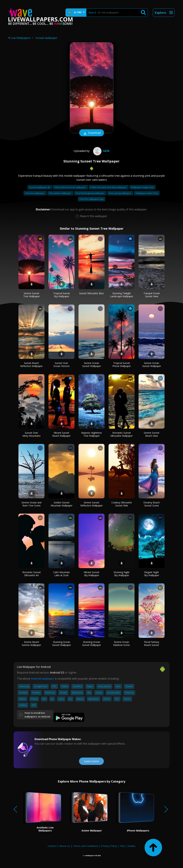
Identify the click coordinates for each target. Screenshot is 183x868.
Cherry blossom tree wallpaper (70, 187)
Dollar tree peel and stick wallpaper (109, 187)
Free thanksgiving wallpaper (90, 193)
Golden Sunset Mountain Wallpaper (62, 504)
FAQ (122, 846)
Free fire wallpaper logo (92, 199)
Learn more (91, 761)
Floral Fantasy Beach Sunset (152, 643)
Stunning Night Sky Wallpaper (122, 574)
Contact (52, 846)
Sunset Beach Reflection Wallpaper (31, 365)
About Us (65, 846)
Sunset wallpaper (46, 38)
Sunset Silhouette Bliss (91, 293)
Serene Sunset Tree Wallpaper (32, 295)
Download (92, 133)
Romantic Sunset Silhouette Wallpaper (122, 434)
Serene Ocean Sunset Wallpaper (92, 365)
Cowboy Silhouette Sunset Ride (122, 504)
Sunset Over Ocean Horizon (61, 365)
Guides (132, 846)
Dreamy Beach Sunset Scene (152, 504)
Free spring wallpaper (120, 193)
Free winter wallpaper (60, 193)
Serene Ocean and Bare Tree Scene (31, 504)
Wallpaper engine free (142, 187)
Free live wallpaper (35, 193)
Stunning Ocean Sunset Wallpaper (62, 643)
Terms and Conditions (86, 846)
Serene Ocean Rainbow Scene (122, 643)
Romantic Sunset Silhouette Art (32, 574)
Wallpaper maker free (147, 193)
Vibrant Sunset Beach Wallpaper (61, 434)
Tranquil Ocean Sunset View (152, 295)
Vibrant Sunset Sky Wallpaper (91, 574)
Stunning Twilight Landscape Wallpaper (122, 295)
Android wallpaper (43, 679)
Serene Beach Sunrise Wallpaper (31, 643)
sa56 (101, 151)
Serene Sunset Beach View (152, 434)
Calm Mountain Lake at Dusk (61, 574)
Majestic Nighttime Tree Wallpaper (91, 434)
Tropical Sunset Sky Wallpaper (62, 295)
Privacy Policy (109, 846)
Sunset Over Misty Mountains (32, 434)
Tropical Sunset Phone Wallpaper (122, 365)
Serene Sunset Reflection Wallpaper (91, 504)
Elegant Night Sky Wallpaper (152, 574)
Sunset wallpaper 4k (40, 187)
